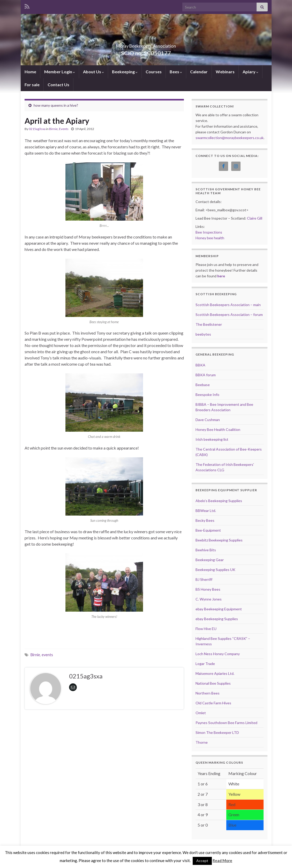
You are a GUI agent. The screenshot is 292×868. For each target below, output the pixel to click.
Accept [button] (202, 861)
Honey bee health (210, 238)
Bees (176, 72)
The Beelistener (209, 324)
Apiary (250, 72)
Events (64, 129)
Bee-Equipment (208, 530)
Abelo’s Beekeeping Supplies (219, 501)
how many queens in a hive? (56, 105)
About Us (93, 72)
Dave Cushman (208, 420)
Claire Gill (255, 218)
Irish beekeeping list (212, 439)
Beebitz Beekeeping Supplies (219, 540)
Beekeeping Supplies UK (215, 570)
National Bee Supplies (213, 683)
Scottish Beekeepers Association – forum (229, 314)
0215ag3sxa (37, 129)
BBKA (200, 365)
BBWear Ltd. (206, 511)
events (47, 655)
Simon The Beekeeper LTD (217, 732)
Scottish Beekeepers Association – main (228, 305)
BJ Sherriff (204, 579)
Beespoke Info (207, 395)
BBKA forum (206, 375)
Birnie (53, 129)
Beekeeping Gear (210, 560)
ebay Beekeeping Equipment (219, 609)
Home (30, 72)
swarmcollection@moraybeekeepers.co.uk (230, 138)
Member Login (60, 72)
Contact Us (58, 85)
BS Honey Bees (208, 589)
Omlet (201, 713)
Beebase (203, 385)
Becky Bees (205, 520)
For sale (32, 85)
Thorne (202, 742)
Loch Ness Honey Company (218, 654)
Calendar (199, 72)
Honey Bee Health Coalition (218, 429)
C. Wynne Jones (209, 599)
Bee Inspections (209, 232)
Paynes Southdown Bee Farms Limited (226, 723)
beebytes (203, 334)
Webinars (225, 72)
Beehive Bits (206, 550)
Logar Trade (205, 664)
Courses (154, 72)
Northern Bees (208, 693)
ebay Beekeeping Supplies (217, 619)
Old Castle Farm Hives (213, 703)
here (221, 276)
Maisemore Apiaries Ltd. (215, 673)
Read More (222, 860)
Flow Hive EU (206, 629)
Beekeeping (125, 72)
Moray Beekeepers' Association (146, 44)
